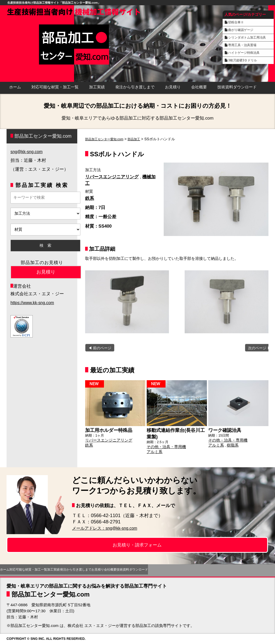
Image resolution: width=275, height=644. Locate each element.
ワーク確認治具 (223, 430)
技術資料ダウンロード (237, 87)
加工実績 (97, 87)
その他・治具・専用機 (164, 445)
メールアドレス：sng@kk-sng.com (109, 528)
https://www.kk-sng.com (34, 303)
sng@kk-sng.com (27, 152)
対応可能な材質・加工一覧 (55, 87)
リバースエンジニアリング (112, 177)
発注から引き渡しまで (135, 87)
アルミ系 (153, 449)
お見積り (173, 87)
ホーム (15, 87)
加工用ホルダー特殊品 (106, 430)
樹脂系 (230, 444)
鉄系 (90, 198)
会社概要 (199, 87)
